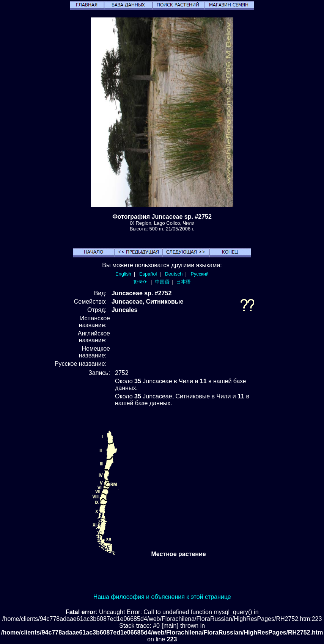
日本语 (183, 282)
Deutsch (174, 274)
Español (148, 274)
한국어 (141, 282)
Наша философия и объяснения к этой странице (162, 597)
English (123, 274)
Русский (200, 274)
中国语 (162, 282)
